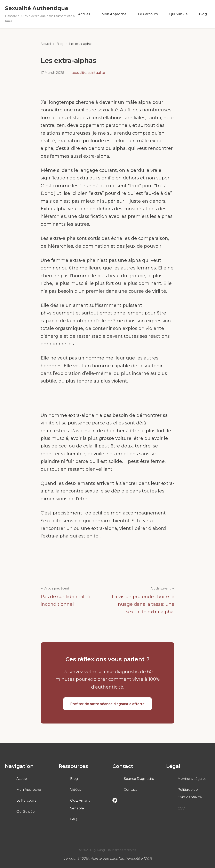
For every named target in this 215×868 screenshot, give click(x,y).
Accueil (84, 14)
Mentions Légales (192, 779)
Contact (130, 790)
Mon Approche (114, 14)
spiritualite (96, 73)
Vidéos (75, 790)
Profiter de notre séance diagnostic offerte (107, 704)
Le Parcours (148, 14)
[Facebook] (115, 801)
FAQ (74, 819)
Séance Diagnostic (139, 779)
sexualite (79, 73)
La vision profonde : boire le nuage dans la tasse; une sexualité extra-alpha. (143, 604)
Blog (203, 14)
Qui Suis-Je (178, 14)
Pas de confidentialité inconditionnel (65, 600)
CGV (181, 808)
